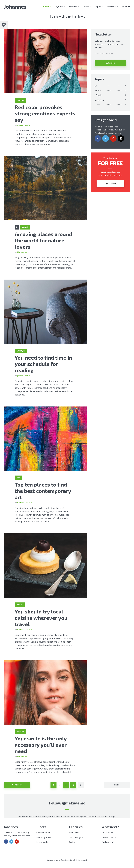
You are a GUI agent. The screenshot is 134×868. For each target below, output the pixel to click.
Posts (86, 6)
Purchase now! (108, 842)
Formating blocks (44, 837)
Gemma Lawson (24, 503)
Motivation (99, 100)
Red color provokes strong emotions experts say (45, 113)
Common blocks (43, 833)
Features (111, 6)
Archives (73, 6)
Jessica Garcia (23, 125)
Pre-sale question (109, 837)
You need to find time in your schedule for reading (43, 364)
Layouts (59, 6)
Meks (58, 860)
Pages (98, 6)
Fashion (20, 100)
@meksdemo (74, 803)
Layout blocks (42, 842)
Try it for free (107, 833)
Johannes (15, 7)
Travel (25, 227)
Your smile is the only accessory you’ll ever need (41, 745)
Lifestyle (21, 351)
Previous (18, 785)
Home (46, 6)
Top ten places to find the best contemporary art (43, 491)
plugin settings (108, 817)
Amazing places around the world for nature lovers (43, 240)
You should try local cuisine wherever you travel (41, 618)
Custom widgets (76, 837)
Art (18, 478)
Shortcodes (74, 833)
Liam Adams (23, 252)
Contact (72, 842)
